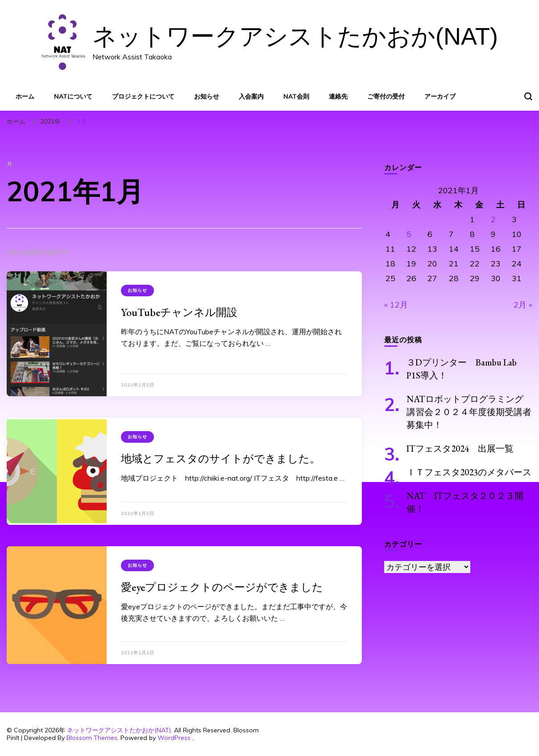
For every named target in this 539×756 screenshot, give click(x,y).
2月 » (523, 305)
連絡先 (338, 96)
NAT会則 (296, 96)
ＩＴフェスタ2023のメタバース (469, 472)
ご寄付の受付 (386, 96)
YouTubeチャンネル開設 (179, 312)
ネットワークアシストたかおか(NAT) (295, 36)
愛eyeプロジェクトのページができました (222, 587)
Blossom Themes (92, 738)
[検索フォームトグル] (528, 96)
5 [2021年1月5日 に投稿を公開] (409, 234)
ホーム (25, 96)
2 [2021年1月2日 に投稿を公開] (493, 219)
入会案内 (251, 96)
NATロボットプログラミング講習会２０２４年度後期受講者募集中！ (469, 412)
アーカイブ (440, 96)
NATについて (73, 96)
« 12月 (396, 305)
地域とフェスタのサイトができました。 (221, 459)
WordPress (174, 738)
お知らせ (207, 96)
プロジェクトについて (143, 96)
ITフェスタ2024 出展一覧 (460, 449)
